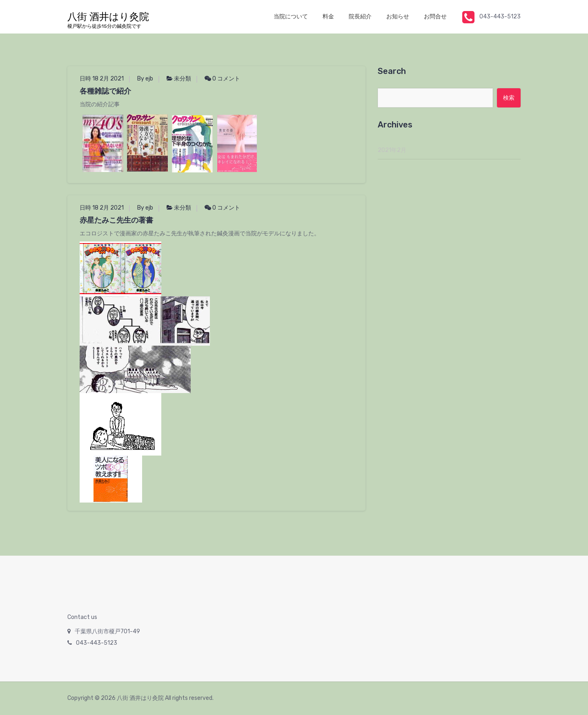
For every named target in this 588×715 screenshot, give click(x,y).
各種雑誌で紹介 (105, 91)
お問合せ (435, 17)
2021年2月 (392, 150)
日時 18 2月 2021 (102, 79)
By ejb (145, 79)
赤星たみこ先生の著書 (116, 220)
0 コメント (222, 79)
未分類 (183, 79)
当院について (291, 17)
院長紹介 (360, 17)
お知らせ (398, 17)
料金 (328, 17)
